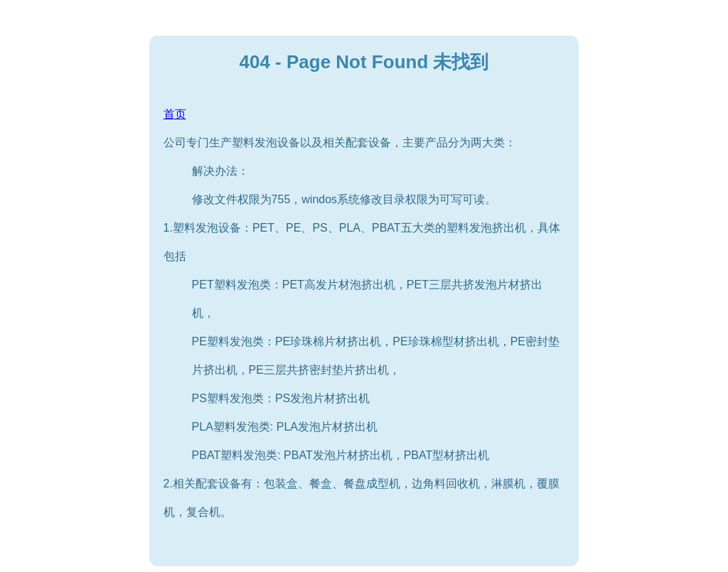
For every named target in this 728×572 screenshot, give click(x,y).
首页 (175, 114)
